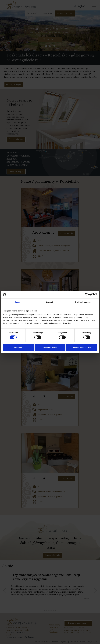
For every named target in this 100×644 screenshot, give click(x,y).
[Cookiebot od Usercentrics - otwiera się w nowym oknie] (87, 295)
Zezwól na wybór (50, 347)
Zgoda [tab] (17, 302)
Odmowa (18, 347)
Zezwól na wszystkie (82, 347)
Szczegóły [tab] (50, 302)
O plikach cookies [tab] (83, 302)
